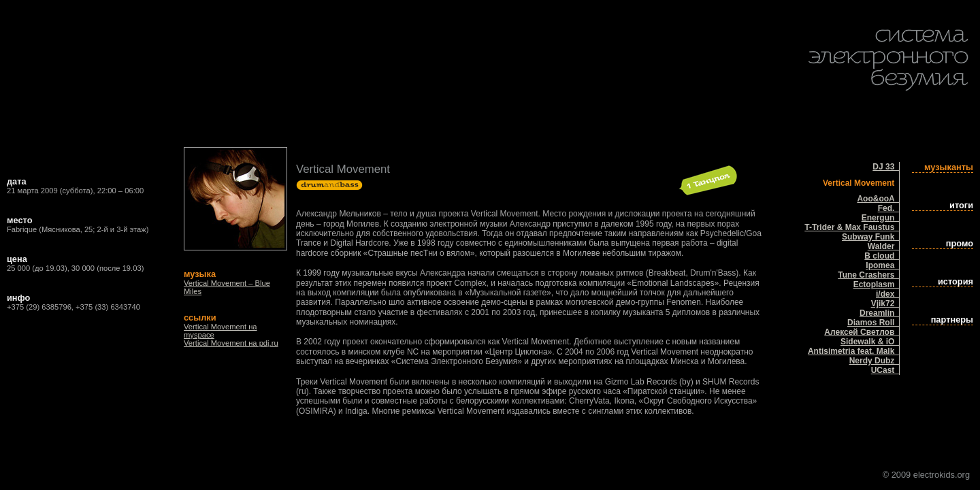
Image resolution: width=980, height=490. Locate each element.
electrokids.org (942, 475)
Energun (880, 218)
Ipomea (882, 265)
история (955, 281)
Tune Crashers (868, 275)
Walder (883, 246)
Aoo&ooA (878, 199)
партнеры (952, 320)
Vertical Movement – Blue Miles (227, 287)
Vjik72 (885, 304)
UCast (885, 370)
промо (960, 243)
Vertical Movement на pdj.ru (231, 343)
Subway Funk (870, 237)
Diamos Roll (873, 323)
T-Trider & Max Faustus (852, 227)
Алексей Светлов (862, 332)
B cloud (882, 256)
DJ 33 (886, 167)
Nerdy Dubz (874, 361)
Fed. (888, 208)
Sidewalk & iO (870, 342)
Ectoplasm (876, 284)
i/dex (887, 294)
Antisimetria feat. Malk (853, 351)
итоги (961, 205)
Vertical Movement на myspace (220, 331)
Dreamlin (879, 313)
